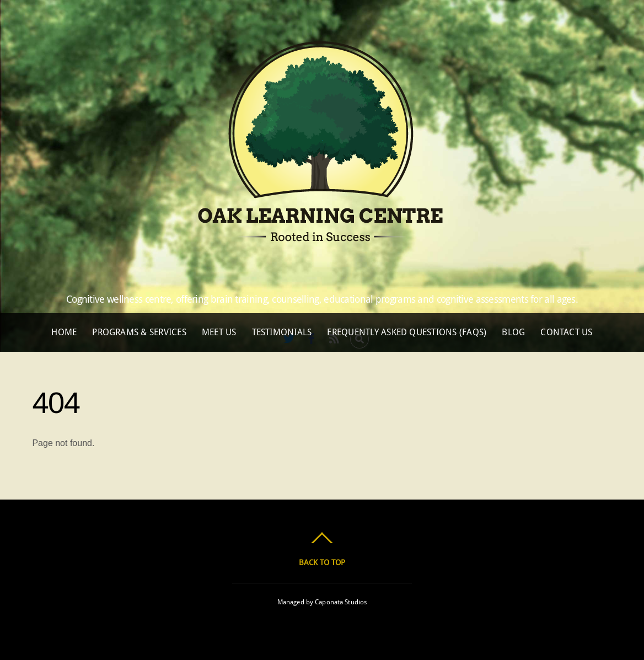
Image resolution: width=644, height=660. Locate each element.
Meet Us (219, 332)
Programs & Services (139, 332)
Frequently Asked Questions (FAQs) (407, 332)
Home (64, 332)
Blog (513, 332)
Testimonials (282, 332)
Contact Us (566, 332)
